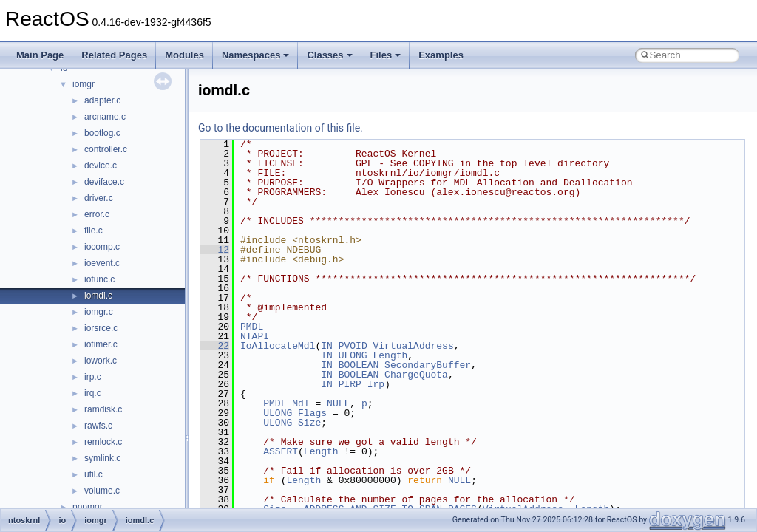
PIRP (350, 384)
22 (215, 346)
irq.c (93, 393)
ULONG (353, 355)
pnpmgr (88, 507)
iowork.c (101, 361)
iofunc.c (99, 279)
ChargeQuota (416, 375)
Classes (329, 55)
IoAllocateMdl (278, 346)
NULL (338, 403)
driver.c (99, 198)
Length (390, 355)
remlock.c (103, 442)
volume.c (102, 491)
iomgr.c (99, 312)
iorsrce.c (101, 328)
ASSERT (281, 451)
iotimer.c (101, 344)
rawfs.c (98, 426)
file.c (94, 231)
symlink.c (102, 458)
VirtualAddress (413, 346)
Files (386, 55)
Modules (184, 55)
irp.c (93, 377)
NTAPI (255, 336)
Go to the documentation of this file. (281, 128)
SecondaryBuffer (428, 365)
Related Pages (114, 55)
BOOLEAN (359, 365)
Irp (376, 384)
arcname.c (105, 117)
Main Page (40, 55)
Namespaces (256, 55)
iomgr (84, 84)
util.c (94, 474)
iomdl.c (98, 296)
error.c (97, 214)
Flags (312, 413)
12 (215, 250)
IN (327, 346)
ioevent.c (102, 263)
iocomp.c (102, 247)
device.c (101, 166)
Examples (441, 55)
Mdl (301, 403)
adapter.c (102, 100)
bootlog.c (102, 133)
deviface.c (104, 182)
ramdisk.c (103, 409)
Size (309, 423)
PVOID (353, 346)
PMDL (252, 327)
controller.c (106, 149)
